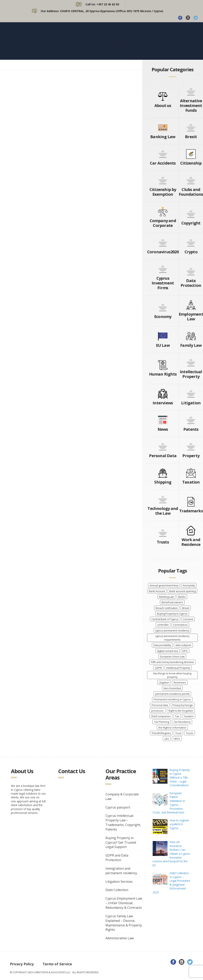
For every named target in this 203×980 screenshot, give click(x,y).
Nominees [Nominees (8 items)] (180, 682)
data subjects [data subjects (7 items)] (183, 645)
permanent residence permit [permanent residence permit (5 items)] (172, 694)
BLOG (152, 36)
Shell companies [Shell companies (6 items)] (161, 716)
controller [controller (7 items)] (163, 625)
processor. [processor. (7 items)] (158, 711)
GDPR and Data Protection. (117, 858)
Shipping (163, 482)
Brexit (191, 137)
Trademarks (191, 511)
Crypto (191, 252)
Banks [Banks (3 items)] (182, 597)
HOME (79, 36)
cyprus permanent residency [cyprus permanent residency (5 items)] (172, 630)
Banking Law (163, 137)
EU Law (163, 345)
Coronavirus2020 (163, 252)
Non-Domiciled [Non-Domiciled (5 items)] (172, 688)
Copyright (191, 223)
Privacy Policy (22, 964)
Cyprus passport (118, 807)
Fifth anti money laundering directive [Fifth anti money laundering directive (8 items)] (172, 662)
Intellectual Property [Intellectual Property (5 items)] (178, 668)
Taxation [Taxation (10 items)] (189, 716)
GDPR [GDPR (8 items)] (158, 668)
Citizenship (191, 163)
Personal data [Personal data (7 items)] (160, 705)
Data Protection (191, 283)
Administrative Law (120, 938)
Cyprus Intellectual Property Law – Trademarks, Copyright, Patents (123, 822)
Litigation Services (119, 882)
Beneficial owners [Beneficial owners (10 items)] (172, 602)
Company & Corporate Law (122, 796)
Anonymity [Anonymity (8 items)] (189, 585)
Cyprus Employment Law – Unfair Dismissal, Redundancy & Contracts (124, 903)
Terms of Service (57, 964)
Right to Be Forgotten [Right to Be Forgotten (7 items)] (181, 711)
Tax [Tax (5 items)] (177, 716)
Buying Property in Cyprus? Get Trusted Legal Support (121, 842)
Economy (163, 317)
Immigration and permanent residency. (122, 871)
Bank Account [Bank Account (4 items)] (157, 591)
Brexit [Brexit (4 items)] (186, 608)
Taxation (191, 482)
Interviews (163, 403)
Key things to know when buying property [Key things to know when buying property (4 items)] (172, 675)
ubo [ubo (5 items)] (167, 739)
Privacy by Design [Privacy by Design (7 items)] (183, 705)
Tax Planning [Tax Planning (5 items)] (162, 722)
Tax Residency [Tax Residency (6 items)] (182, 722)
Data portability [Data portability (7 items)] (162, 645)
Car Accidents (163, 163)
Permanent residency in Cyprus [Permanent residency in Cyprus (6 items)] (172, 699)
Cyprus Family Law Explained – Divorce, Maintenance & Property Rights (124, 923)
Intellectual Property (191, 374)
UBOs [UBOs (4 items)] (177, 739)
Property (191, 456)
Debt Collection (117, 890)
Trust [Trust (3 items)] (178, 733)
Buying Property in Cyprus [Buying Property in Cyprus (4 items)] (172, 614)
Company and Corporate (163, 223)
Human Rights (163, 374)
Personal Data (163, 456)
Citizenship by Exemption (163, 192)
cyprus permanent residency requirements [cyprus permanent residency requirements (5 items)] (172, 638)
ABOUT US (99, 36)
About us (163, 106)
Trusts (163, 542)
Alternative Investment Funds (191, 106)
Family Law (191, 345)
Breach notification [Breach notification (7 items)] (167, 608)
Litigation (191, 403)
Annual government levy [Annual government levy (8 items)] (164, 585)
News (163, 429)
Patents (191, 429)
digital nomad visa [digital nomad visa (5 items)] (168, 651)
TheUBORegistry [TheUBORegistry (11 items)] (161, 733)
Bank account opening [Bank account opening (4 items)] (182, 591)
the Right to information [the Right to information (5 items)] (172, 728)
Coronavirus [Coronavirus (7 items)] (180, 625)
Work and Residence (191, 542)
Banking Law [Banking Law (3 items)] (167, 597)
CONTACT (171, 36)
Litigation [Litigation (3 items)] (164, 682)
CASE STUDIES (86, 46)
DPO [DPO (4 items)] (185, 651)
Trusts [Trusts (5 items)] (190, 733)
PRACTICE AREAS (128, 36)
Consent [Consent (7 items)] (188, 619)
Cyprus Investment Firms (163, 283)
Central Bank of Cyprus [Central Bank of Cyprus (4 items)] (165, 619)
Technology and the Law (163, 511)
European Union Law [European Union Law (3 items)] (172, 656)
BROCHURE (115, 46)
